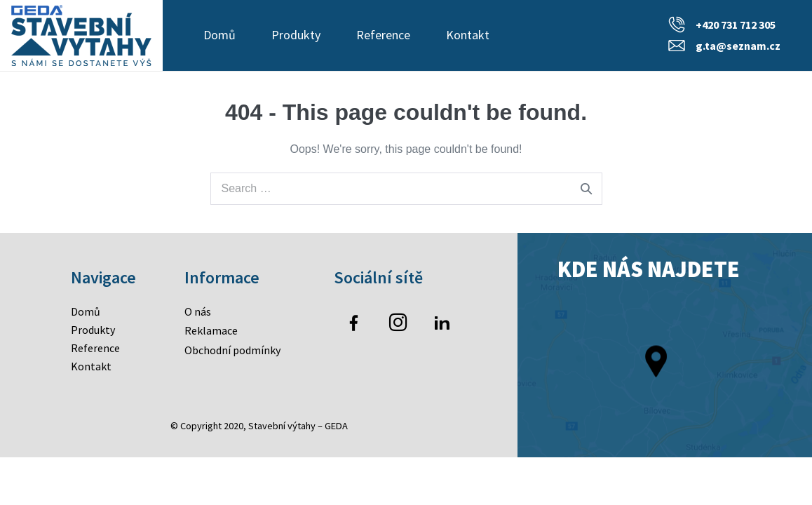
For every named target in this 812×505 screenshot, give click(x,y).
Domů (219, 35)
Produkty (296, 35)
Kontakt (468, 35)
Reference (383, 35)
